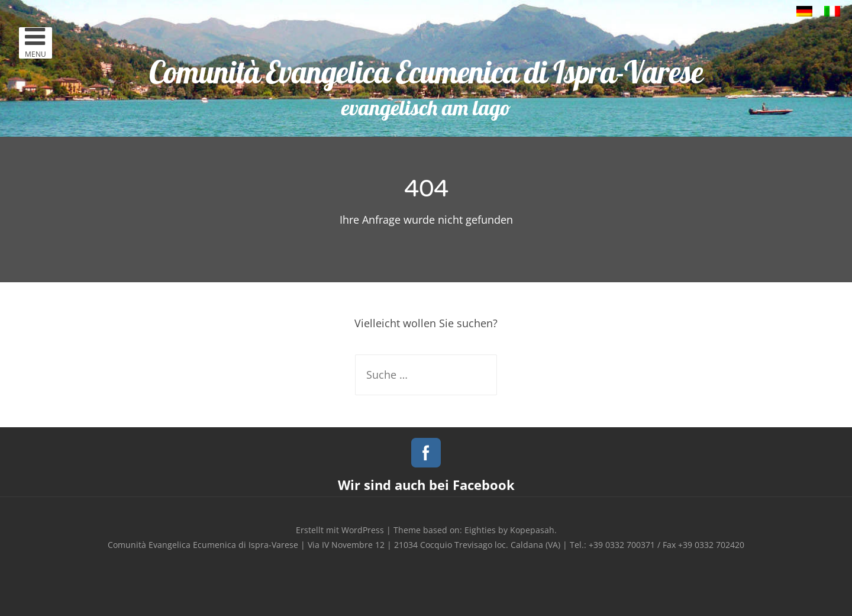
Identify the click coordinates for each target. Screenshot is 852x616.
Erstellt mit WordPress (340, 530)
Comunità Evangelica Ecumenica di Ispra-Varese (426, 72)
